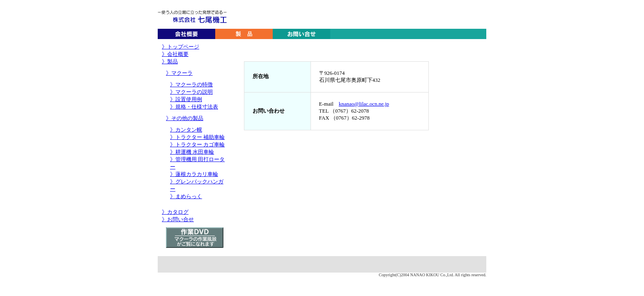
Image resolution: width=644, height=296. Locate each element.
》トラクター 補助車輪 (197, 137)
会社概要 (186, 34)
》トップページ (181, 47)
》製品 (170, 61)
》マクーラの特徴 (191, 84)
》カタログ (175, 212)
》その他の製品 (185, 118)
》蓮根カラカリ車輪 (194, 174)
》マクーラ (179, 73)
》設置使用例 (186, 99)
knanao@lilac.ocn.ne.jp (364, 104)
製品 (244, 34)
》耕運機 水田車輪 (192, 152)
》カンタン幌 (186, 130)
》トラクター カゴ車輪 (197, 145)
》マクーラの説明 (191, 92)
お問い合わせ (301, 34)
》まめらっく (186, 196)
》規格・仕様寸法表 (194, 107)
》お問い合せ (178, 219)
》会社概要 (175, 54)
